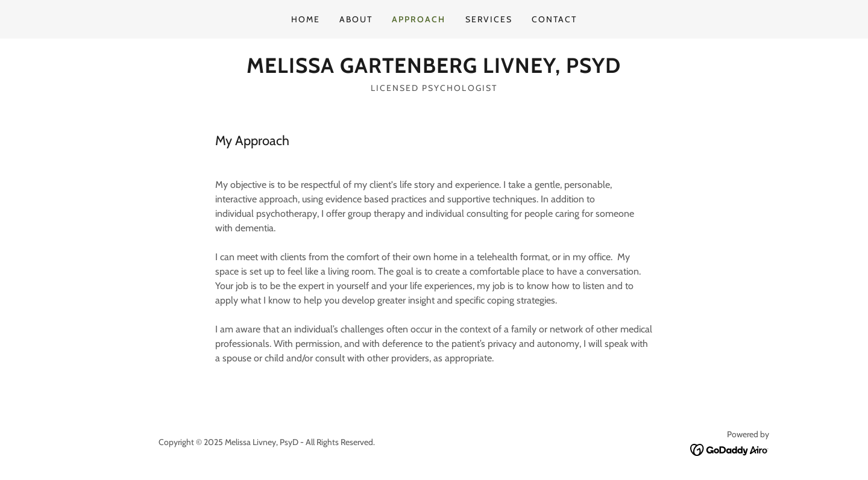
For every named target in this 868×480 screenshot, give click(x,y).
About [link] (356, 19)
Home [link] (306, 19)
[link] (434, 70)
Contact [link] (554, 19)
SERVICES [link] (489, 19)
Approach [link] (419, 19)
